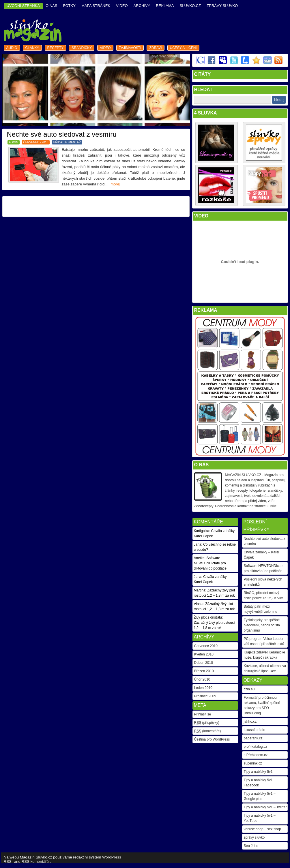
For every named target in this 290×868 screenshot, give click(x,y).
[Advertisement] (96, 206)
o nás (51, 6)
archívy (142, 6)
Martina (200, 590)
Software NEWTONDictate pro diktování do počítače (264, 568)
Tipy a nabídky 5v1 (258, 772)
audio (12, 48)
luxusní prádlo (255, 730)
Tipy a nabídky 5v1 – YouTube (260, 818)
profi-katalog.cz (256, 747)
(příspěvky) (207, 723)
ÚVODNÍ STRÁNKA (23, 6)
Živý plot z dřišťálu (208, 617)
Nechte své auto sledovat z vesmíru (62, 134)
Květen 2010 (204, 654)
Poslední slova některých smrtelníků (263, 582)
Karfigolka (202, 531)
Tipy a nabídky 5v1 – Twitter (265, 807)
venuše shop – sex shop (262, 829)
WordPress (112, 857)
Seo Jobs (251, 846)
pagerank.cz (253, 738)
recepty (56, 48)
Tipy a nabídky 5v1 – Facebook (260, 783)
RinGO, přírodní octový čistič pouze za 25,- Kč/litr (263, 595)
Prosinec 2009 (205, 696)
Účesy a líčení (183, 48)
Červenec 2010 (206, 646)
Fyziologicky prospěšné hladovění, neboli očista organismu (262, 625)
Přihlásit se (203, 714)
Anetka (199, 558)
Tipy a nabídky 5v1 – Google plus (260, 796)
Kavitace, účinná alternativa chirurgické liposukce (265, 668)
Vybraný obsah (164, 56)
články (32, 48)
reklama (165, 6)
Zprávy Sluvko (222, 6)
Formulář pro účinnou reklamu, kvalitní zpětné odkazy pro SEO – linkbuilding (262, 705)
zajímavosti (130, 48)
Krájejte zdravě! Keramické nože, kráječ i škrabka (264, 655)
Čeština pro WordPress (212, 739)
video (122, 6)
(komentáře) (208, 731)
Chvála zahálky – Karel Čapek (262, 555)
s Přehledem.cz (256, 755)
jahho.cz (250, 722)
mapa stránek (96, 6)
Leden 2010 (203, 688)
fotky (69, 6)
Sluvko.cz (190, 6)
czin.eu (249, 689)
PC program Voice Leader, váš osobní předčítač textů (264, 641)
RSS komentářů (35, 862)
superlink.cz (253, 763)
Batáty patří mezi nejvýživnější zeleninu (261, 609)
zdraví (155, 48)
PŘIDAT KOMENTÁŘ (67, 142)
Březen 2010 (204, 671)
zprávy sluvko (254, 837)
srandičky (82, 48)
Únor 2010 (202, 679)
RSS (8, 862)
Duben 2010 (204, 663)
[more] (115, 184)
